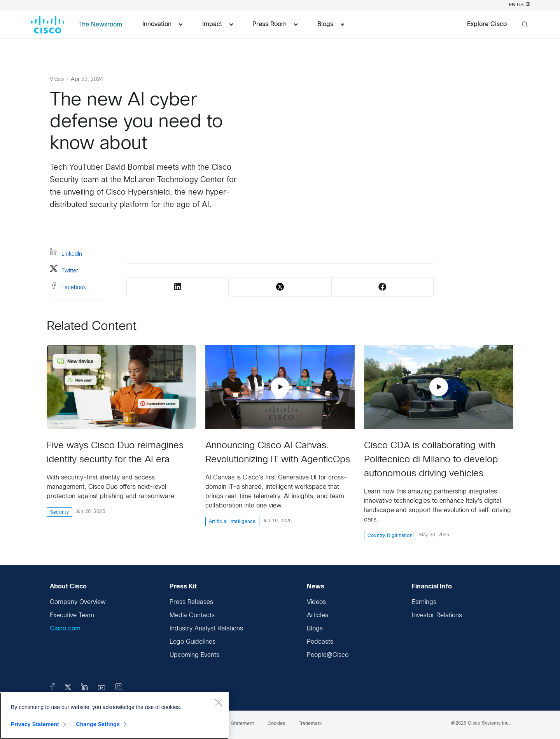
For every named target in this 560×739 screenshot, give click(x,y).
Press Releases (191, 602)
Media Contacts (192, 615)
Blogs (315, 629)
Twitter (64, 270)
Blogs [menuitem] (331, 24)
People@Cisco (328, 655)
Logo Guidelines (192, 642)
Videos (316, 602)
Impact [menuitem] (218, 24)
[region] (114, 716)
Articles (318, 615)
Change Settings (98, 724)
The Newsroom (100, 25)
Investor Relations (437, 615)
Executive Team (72, 615)
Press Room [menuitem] (275, 24)
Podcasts (320, 642)
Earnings (424, 602)
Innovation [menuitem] (162, 24)
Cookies (276, 724)
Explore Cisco (487, 24)
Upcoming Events (194, 655)
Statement (242, 724)
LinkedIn (66, 253)
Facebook (68, 287)
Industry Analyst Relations (206, 629)
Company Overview (78, 602)
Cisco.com (65, 629)
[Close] (219, 702)
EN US (520, 5)
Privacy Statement (35, 724)
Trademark (310, 724)
